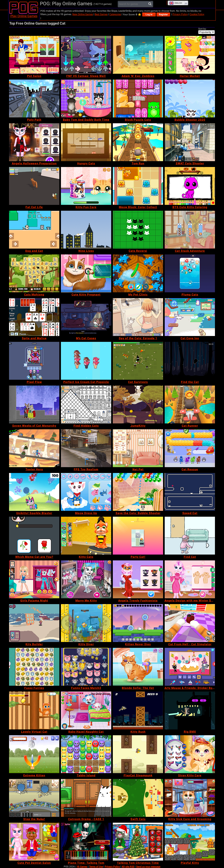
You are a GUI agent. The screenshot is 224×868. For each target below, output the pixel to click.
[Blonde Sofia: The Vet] (138, 667)
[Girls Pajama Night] (34, 579)
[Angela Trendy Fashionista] (138, 579)
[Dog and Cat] (34, 230)
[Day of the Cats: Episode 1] (138, 317)
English (176, 3)
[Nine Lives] (86, 230)
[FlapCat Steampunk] (138, 754)
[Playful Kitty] (190, 842)
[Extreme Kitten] (34, 754)
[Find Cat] (190, 536)
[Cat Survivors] (138, 361)
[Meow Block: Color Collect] (138, 186)
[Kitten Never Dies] (138, 623)
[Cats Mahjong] (34, 273)
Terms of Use (96, 867)
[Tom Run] (138, 142)
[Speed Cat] (190, 492)
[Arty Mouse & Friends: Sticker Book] (190, 667)
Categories (115, 14)
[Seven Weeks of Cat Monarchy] (34, 404)
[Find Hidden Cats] (86, 404)
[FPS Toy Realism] (86, 448)
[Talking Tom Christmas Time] (138, 842)
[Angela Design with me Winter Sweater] (190, 579)
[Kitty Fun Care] (86, 186)
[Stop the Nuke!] (34, 798)
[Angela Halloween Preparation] (34, 142)
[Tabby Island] (86, 754)
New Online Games (83, 14)
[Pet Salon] (34, 55)
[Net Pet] (138, 448)
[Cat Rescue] (190, 448)
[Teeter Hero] (34, 448)
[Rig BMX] (190, 710)
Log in (149, 15)
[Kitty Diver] (86, 623)
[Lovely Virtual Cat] (34, 710)
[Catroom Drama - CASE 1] (86, 798)
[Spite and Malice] (34, 317)
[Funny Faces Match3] (86, 667)
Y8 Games (82, 867)
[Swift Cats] (138, 798)
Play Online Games (24, 16)
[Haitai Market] (190, 55)
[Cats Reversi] (138, 230)
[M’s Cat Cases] (86, 317)
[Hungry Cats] (86, 142)
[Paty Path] (34, 99)
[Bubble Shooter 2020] (190, 99)
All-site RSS (128, 867)
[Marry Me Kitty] (86, 579)
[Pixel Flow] (34, 361)
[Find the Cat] (190, 361)
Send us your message (148, 867)
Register (163, 15)
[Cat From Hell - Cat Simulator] (190, 623)
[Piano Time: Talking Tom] (86, 842)
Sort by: (202, 29)
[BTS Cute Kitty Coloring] (190, 186)
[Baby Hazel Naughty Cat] (86, 710)
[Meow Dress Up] (86, 492)
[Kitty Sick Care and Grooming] (190, 798)
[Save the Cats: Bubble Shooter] (138, 492)
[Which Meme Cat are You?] (34, 536)
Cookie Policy (197, 14)
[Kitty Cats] (86, 536)
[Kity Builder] (34, 623)
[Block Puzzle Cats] (138, 99)
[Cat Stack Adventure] (190, 230)
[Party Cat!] (138, 536)
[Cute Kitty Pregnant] (86, 273)
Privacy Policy (180, 14)
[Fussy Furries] (34, 667)
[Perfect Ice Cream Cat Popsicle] (86, 361)
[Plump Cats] (190, 273)
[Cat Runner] (190, 404)
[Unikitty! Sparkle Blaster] (34, 492)
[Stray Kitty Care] (190, 754)
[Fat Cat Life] (34, 186)
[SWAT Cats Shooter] (190, 142)
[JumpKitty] (138, 404)
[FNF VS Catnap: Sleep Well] (86, 55)
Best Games (101, 14)
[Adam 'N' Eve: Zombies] (138, 55)
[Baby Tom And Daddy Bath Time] (86, 99)
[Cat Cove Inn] (190, 317)
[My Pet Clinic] (138, 273)
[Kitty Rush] (138, 710)
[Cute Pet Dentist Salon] (34, 842)
